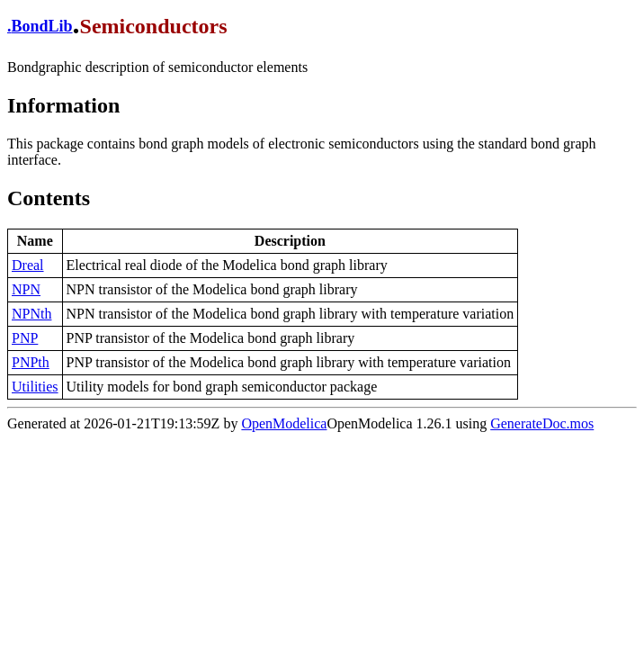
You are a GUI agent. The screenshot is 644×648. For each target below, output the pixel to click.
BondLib (42, 26)
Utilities (35, 387)
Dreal (28, 265)
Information (63, 105)
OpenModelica (284, 423)
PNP (25, 338)
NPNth (31, 314)
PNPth (31, 362)
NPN (26, 289)
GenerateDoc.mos (542, 423)
